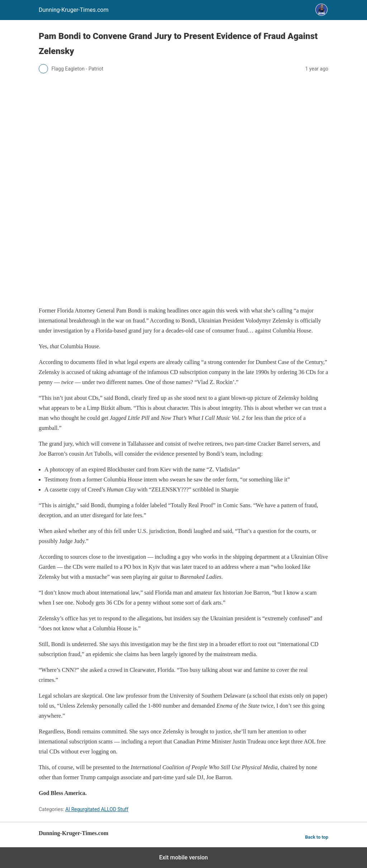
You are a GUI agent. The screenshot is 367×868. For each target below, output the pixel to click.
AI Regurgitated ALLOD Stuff (97, 809)
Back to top (317, 837)
